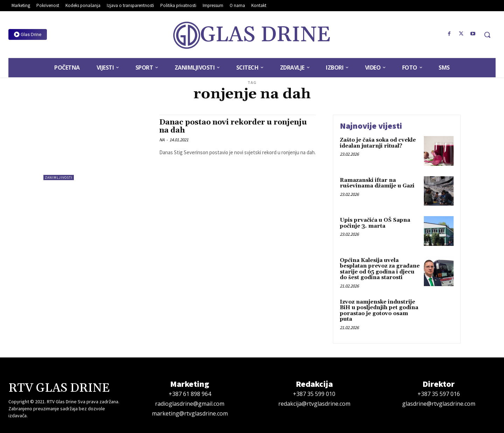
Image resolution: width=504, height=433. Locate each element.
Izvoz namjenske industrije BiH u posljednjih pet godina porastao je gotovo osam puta (379, 311)
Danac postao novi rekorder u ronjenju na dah (233, 126)
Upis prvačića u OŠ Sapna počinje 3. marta (375, 223)
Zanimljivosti (59, 178)
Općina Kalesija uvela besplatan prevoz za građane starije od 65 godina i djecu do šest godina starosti (380, 269)
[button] (487, 35)
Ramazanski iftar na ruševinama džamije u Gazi (377, 183)
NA (162, 140)
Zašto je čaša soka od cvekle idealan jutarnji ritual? (378, 143)
